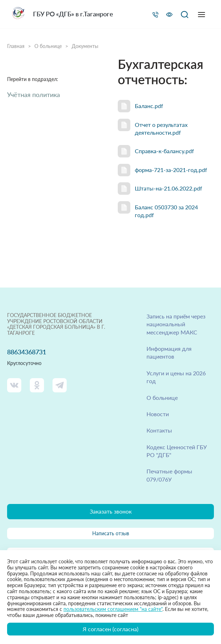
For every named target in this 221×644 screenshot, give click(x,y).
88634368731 (27, 352)
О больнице (48, 46)
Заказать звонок (111, 511)
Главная (16, 46)
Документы (85, 46)
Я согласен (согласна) (111, 629)
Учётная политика (34, 95)
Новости (158, 414)
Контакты (159, 430)
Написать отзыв (111, 533)
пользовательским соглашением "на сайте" (113, 609)
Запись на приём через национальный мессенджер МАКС (176, 324)
